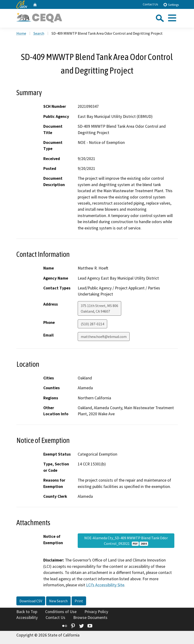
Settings (171, 5)
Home (21, 33)
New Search (58, 601)
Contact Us (150, 4)
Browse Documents (90, 618)
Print (79, 601)
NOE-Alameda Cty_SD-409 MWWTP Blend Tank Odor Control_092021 (126, 541)
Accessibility (27, 618)
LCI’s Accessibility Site (105, 585)
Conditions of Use (61, 612)
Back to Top (27, 612)
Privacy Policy (96, 612)
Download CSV (31, 601)
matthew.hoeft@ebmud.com (104, 337)
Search (39, 33)
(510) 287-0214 (92, 324)
